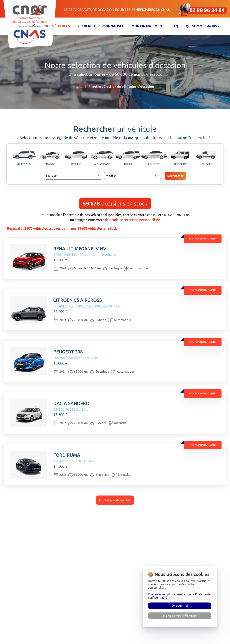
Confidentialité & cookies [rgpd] (129, 638)
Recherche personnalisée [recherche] (82, 629)
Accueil (81, 87)
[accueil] (36, 621)
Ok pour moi (180, 606)
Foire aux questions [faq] (125, 621)
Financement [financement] (73, 638)
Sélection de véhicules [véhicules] (80, 621)
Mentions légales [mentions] (123, 629)
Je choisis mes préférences (180, 616)
